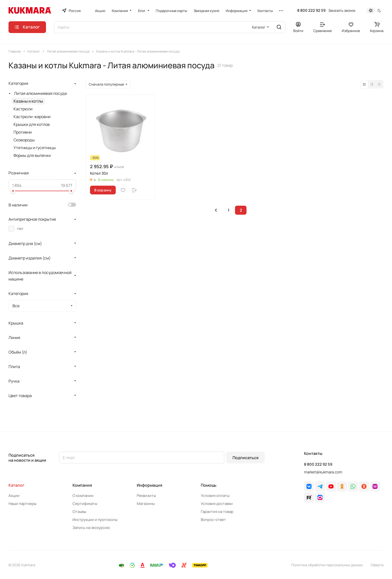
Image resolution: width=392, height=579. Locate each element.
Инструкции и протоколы (95, 520)
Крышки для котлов (32, 124)
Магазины (146, 504)
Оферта (377, 565)
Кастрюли (23, 109)
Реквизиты (146, 496)
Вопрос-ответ (213, 520)
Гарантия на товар (217, 512)
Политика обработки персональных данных (327, 565)
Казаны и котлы (28, 101)
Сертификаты (85, 504)
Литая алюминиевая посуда (40, 93)
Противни (23, 132)
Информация (149, 485)
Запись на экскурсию (91, 528)
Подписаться (245, 458)
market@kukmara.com (323, 472)
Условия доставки (217, 504)
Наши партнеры (22, 504)
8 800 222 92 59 (311, 11)
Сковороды (24, 140)
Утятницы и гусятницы (35, 148)
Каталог (16, 485)
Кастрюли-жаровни (32, 117)
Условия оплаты (215, 496)
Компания (82, 485)
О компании (83, 496)
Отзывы (79, 512)
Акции (14, 496)
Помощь (209, 485)
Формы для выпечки (32, 155)
